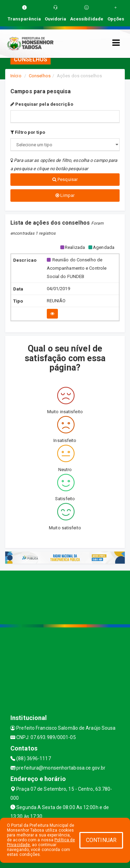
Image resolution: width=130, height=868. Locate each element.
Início (16, 76)
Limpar (65, 195)
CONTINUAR (101, 840)
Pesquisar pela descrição (42, 104)
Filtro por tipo (28, 132)
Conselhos (40, 76)
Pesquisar (65, 179)
